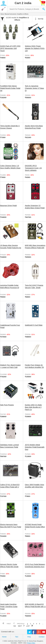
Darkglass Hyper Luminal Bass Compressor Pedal (9, 446)
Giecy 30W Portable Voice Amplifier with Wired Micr (34, 486)
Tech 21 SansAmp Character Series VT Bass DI (34, 88)
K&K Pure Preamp (7, 405)
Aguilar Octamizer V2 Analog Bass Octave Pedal (35, 207)
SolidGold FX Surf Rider (34, 325)
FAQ (29, 637)
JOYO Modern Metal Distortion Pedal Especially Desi (35, 447)
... (43, 624)
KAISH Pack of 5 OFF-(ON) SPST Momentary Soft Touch (10, 48)
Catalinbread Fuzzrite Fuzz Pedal (10, 326)
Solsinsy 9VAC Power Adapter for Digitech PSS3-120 (35, 48)
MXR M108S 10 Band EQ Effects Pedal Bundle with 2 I (35, 605)
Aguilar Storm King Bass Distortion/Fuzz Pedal (34, 127)
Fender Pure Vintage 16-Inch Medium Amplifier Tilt (34, 366)
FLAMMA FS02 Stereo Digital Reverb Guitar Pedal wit (10, 88)
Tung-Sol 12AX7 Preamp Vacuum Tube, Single (34, 286)
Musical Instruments (11, 14)
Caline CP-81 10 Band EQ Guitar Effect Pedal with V (10, 486)
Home (2, 14)
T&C (17, 637)
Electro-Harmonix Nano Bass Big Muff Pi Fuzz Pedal (11, 526)
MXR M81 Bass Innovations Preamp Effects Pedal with (35, 247)
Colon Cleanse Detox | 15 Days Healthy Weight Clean (10, 167)
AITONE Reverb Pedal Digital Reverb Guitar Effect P (35, 527)
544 (15, 626)
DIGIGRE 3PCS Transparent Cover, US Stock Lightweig (33, 168)
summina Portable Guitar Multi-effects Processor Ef (10, 286)
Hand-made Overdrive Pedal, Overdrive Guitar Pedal (9, 607)
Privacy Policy (31, 643)
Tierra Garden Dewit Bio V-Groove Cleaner (10, 127)
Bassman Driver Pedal (8, 206)
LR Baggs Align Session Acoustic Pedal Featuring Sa (11, 247)
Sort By (39, 19)
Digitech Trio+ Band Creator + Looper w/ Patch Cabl (10, 366)
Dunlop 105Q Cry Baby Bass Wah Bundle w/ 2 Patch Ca (33, 407)
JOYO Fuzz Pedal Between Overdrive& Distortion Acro (35, 566)
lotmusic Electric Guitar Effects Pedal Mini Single (9, 566)
